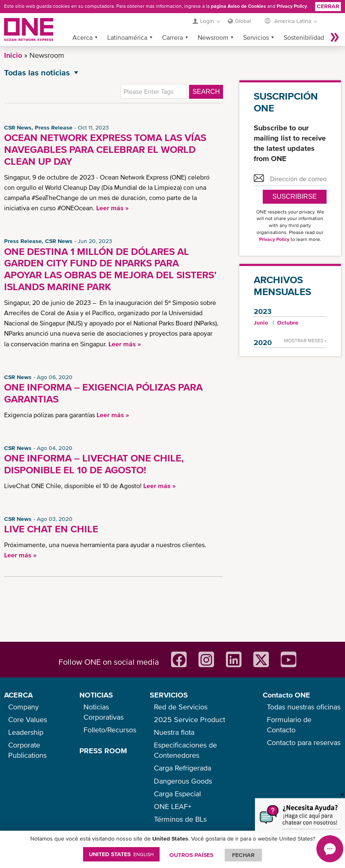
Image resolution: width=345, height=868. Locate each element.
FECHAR (243, 855)
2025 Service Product (189, 719)
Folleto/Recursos (110, 730)
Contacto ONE (286, 695)
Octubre (288, 323)
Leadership (26, 732)
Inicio (13, 55)
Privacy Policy (292, 6)
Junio (261, 323)
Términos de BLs (180, 819)
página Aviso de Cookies (238, 6)
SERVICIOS (169, 695)
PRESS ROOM (103, 751)
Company (24, 707)
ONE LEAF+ (173, 806)
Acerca (82, 37)
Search (206, 92)
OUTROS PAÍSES (191, 855)
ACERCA (18, 695)
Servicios (256, 37)
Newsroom (213, 37)
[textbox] (154, 91)
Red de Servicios (181, 707)
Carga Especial (177, 794)
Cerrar (328, 6)
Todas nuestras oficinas (304, 707)
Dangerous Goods (183, 781)
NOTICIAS (96, 695)
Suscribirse (295, 197)
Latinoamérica (127, 37)
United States (121, 854)
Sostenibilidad (304, 37)
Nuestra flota (174, 732)
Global (243, 21)
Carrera (172, 37)
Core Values (28, 719)
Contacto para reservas (304, 742)
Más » (335, 37)
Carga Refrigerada (183, 768)
